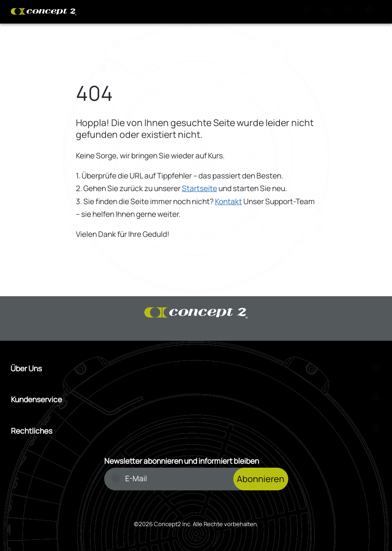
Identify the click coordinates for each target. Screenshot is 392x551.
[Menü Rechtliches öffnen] (196, 431)
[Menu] (371, 12)
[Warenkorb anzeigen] (329, 12)
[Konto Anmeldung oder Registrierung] (350, 12)
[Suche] (308, 12)
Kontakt (228, 201)
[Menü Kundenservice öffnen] (196, 400)
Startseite (199, 188)
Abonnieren (261, 479)
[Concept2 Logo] (44, 12)
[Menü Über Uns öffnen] (196, 369)
